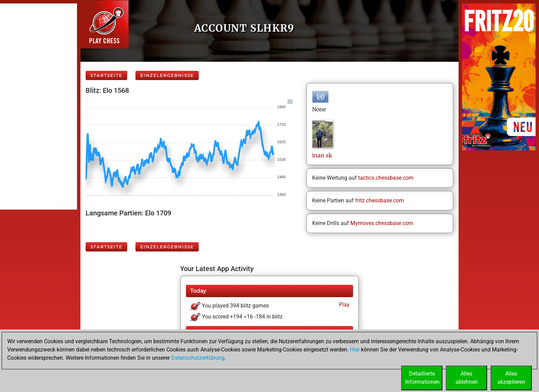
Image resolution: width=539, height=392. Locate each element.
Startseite (106, 75)
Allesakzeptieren (511, 378)
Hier (355, 350)
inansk (322, 155)
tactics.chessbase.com (386, 178)
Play (344, 305)
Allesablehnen (467, 378)
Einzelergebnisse (167, 75)
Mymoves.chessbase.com (382, 223)
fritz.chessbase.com (379, 200)
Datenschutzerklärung (198, 358)
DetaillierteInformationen (422, 378)
